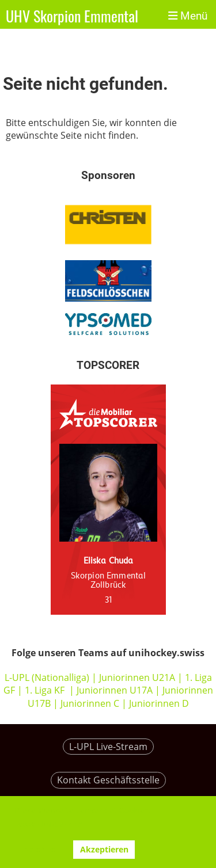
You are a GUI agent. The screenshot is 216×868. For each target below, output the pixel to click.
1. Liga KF (45, 690)
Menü (188, 16)
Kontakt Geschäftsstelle (108, 780)
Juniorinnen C (89, 703)
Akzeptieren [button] (104, 849)
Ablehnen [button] (41, 849)
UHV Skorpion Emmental (72, 16)
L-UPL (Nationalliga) (47, 677)
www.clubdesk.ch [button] (50, 824)
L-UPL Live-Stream (108, 747)
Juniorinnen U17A (115, 690)
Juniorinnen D (159, 703)
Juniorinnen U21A (138, 677)
